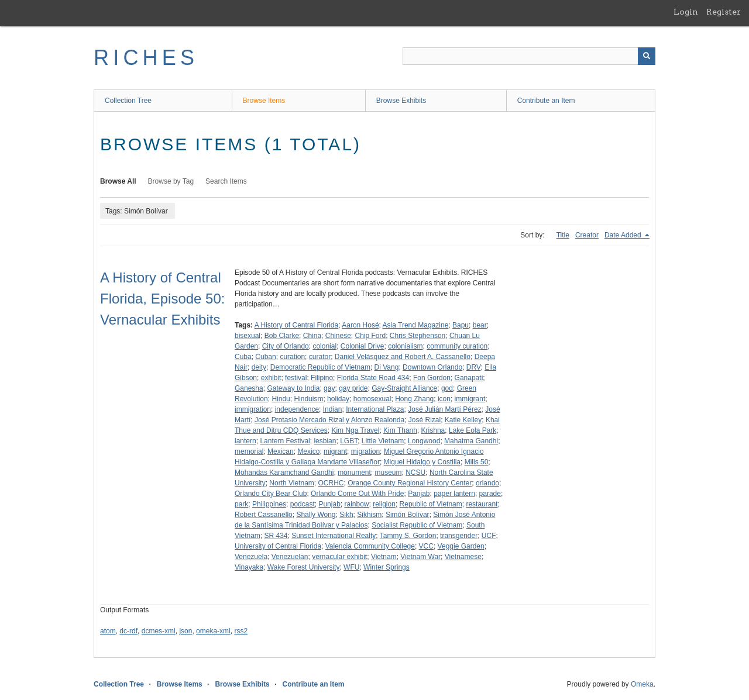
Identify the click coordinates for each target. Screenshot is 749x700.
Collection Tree (128, 101)
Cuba (243, 357)
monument (354, 473)
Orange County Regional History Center (410, 483)
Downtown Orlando (432, 367)
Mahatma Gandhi (471, 441)
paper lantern (454, 494)
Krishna (433, 430)
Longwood (424, 441)
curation (292, 357)
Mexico (308, 451)
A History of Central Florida (296, 325)
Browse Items (264, 101)
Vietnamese (463, 557)
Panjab (419, 494)
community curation (457, 346)
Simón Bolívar (408, 515)
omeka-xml (213, 631)
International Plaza (375, 409)
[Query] (529, 56)
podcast (303, 504)
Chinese (338, 336)
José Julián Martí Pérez (444, 409)
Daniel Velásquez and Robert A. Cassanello (403, 357)
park (241, 504)
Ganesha (249, 388)
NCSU (415, 473)
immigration (253, 409)
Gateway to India (293, 388)
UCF (489, 536)
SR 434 (276, 536)
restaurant (482, 504)
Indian (333, 409)
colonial (324, 346)
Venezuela (251, 557)
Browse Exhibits (401, 101)
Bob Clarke (282, 336)
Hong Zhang (414, 399)
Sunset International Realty (334, 536)
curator (320, 357)
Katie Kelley (463, 420)
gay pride (353, 388)
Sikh (346, 515)
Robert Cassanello (264, 515)
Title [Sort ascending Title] (563, 235)
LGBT (349, 441)
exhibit (271, 378)
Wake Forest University (304, 567)
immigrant (470, 399)
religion (384, 504)
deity (259, 367)
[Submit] (647, 56)
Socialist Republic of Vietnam (417, 525)
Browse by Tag (171, 181)
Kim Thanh (400, 430)
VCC (426, 546)
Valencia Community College (370, 546)
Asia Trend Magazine (416, 325)
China (312, 336)
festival (296, 378)
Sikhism (369, 515)
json (185, 631)
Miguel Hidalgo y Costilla (422, 462)
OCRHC (331, 483)
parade (490, 494)
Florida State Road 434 (373, 378)
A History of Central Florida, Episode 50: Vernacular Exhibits (162, 299)
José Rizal (425, 420)
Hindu (281, 399)
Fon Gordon (432, 378)
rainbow (356, 504)
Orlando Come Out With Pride (357, 494)
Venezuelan (290, 557)
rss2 (241, 631)
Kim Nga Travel (355, 430)
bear (480, 325)
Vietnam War (420, 557)
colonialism (405, 346)
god (447, 388)
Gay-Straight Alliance (404, 388)
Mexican (281, 451)
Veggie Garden (461, 546)
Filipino (322, 378)
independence (297, 409)
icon (444, 399)
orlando (487, 483)
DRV (474, 367)
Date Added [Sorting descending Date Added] (624, 235)
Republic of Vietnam (431, 504)
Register (724, 12)
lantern (245, 441)
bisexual (248, 336)
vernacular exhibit (339, 557)
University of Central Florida (278, 546)
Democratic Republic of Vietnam (320, 367)
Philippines (269, 504)
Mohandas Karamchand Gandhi (284, 473)
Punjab (329, 504)
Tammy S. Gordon (408, 536)
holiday (338, 399)
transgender (459, 536)
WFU (351, 567)
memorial (249, 451)
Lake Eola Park (473, 430)
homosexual (372, 399)
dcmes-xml (159, 631)
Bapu (461, 325)
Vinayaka (249, 567)
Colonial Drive (363, 346)
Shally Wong (316, 515)
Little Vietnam (383, 441)
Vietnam (384, 557)
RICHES (146, 58)
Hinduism (308, 399)
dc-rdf (128, 631)
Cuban (265, 357)
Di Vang (387, 367)
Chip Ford (370, 336)
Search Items (226, 181)
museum (389, 473)
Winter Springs (386, 567)
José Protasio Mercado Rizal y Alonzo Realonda (329, 420)
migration (365, 451)
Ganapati (469, 378)
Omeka (642, 684)
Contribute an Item (546, 101)
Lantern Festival (285, 441)
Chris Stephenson (418, 336)
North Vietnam (291, 483)
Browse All (118, 181)
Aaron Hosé (360, 325)
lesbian (325, 441)
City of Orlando (286, 346)
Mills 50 (477, 462)
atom (108, 631)
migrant (335, 451)
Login (686, 12)
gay (329, 388)
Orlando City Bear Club (271, 494)
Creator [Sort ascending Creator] (587, 235)
